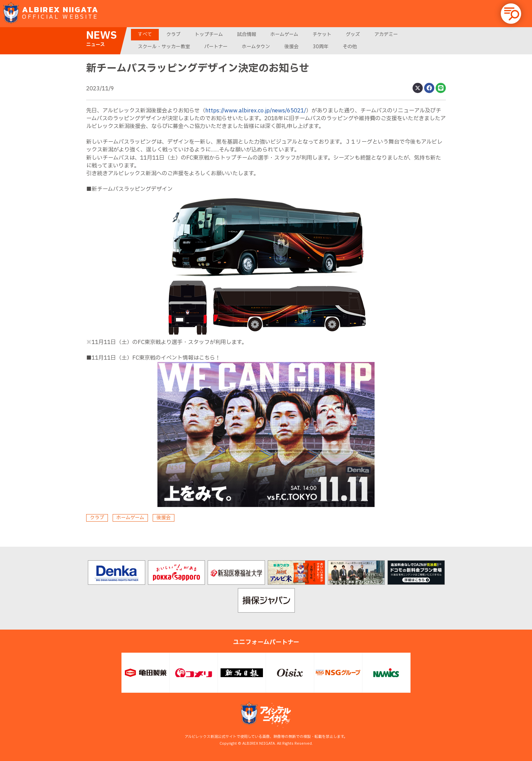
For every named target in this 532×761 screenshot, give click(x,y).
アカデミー (386, 34)
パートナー (216, 47)
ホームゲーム (284, 34)
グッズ (353, 34)
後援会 (291, 47)
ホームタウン (256, 47)
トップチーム (209, 34)
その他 (350, 47)
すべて (145, 34)
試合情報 (247, 34)
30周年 (321, 47)
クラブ (173, 34)
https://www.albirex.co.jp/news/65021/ (256, 111)
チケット (322, 34)
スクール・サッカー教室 (164, 47)
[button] (511, 14)
